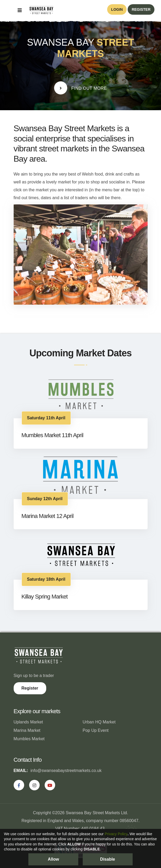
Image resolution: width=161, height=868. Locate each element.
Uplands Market (28, 722)
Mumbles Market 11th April (52, 435)
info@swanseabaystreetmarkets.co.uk (66, 771)
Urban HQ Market (99, 722)
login (117, 9)
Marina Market (27, 730)
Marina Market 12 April (48, 516)
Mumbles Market (29, 739)
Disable (108, 859)
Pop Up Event (96, 730)
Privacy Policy (116, 834)
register (141, 9)
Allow (53, 859)
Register (30, 688)
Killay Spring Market (45, 597)
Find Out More (80, 88)
